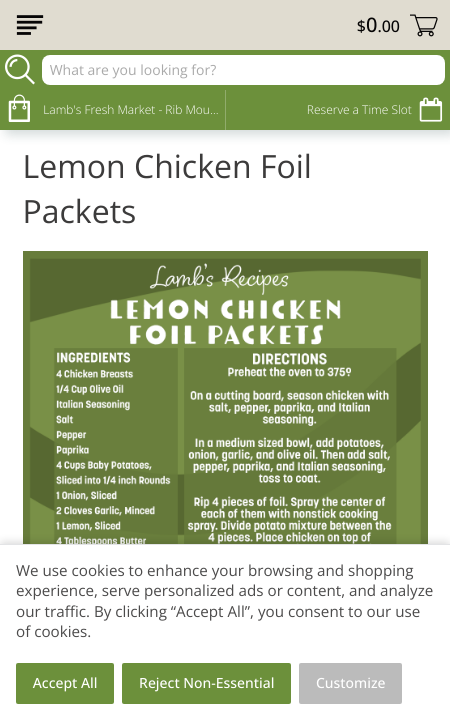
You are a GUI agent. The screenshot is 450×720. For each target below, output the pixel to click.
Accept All (65, 683)
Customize (351, 683)
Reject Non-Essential (206, 683)
